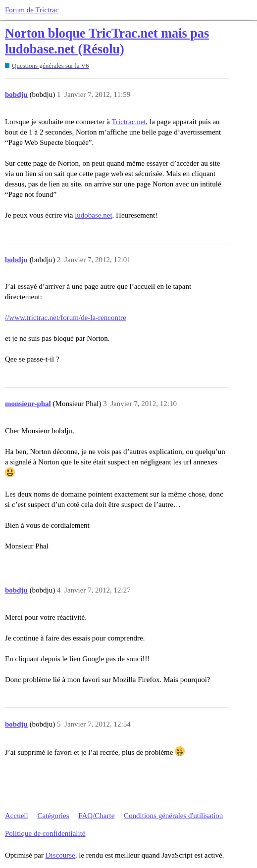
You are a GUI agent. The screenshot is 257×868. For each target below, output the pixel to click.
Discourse (60, 855)
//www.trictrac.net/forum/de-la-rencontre (66, 318)
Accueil (17, 816)
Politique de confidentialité (45, 833)
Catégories (53, 816)
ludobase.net (93, 215)
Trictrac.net (128, 122)
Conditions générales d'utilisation (173, 816)
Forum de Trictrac (32, 10)
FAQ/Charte (96, 816)
